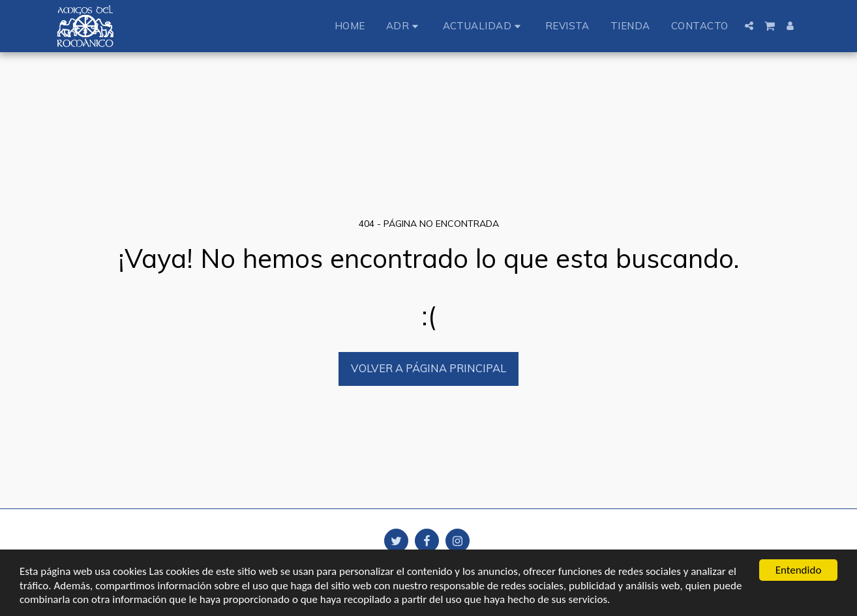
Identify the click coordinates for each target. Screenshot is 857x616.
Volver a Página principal (428, 368)
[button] (404, 26)
